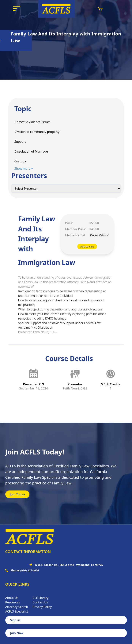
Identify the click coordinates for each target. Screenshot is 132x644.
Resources (13, 602)
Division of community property (37, 132)
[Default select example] (66, 189)
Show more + (24, 168)
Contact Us (40, 602)
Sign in (15, 620)
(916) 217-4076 (30, 570)
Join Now (17, 633)
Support (20, 142)
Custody (20, 161)
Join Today (17, 494)
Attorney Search (17, 607)
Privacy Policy (42, 607)
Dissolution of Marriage (31, 151)
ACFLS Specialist (17, 611)
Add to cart (87, 246)
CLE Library (40, 598)
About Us (12, 598)
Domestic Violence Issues (32, 122)
